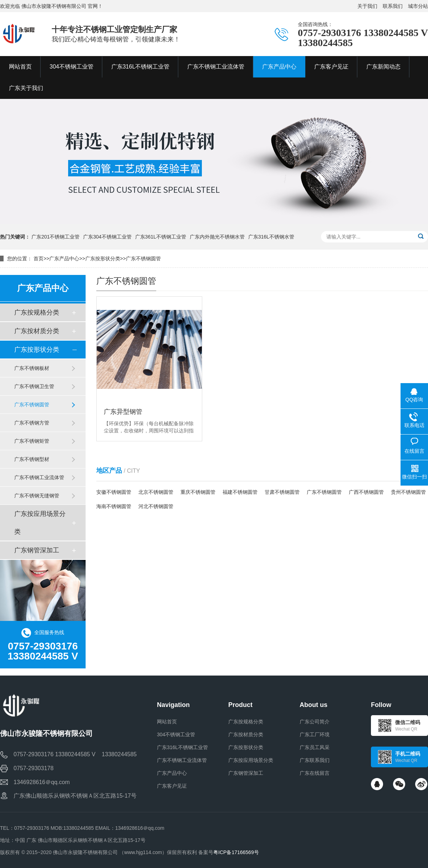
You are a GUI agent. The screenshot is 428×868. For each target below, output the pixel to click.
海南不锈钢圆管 (114, 506)
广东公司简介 (315, 722)
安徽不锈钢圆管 (114, 492)
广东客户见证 (172, 786)
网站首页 (167, 722)
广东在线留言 (315, 773)
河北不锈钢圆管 (156, 506)
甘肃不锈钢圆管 (282, 492)
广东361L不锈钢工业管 (161, 237)
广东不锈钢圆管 (143, 259)
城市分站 (418, 6)
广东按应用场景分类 (40, 523)
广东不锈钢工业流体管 (39, 477)
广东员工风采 (315, 747)
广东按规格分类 (37, 312)
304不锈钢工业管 (176, 734)
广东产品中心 (64, 259)
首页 (39, 259)
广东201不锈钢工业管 (55, 237)
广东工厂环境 (315, 734)
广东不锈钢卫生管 (34, 386)
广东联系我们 (315, 760)
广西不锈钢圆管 (366, 492)
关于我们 (367, 6)
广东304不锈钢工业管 (107, 237)
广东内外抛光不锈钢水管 (217, 237)
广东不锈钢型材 (32, 459)
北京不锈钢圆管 (156, 492)
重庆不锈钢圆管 (198, 492)
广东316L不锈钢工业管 (182, 747)
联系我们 (393, 6)
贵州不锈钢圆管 (408, 492)
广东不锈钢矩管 (32, 441)
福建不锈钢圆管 (240, 492)
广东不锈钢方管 (32, 423)
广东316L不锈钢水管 (271, 237)
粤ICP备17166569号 (236, 852)
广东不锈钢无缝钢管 (37, 496)
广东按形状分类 (103, 259)
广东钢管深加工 (37, 550)
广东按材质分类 (37, 331)
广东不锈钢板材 (32, 368)
